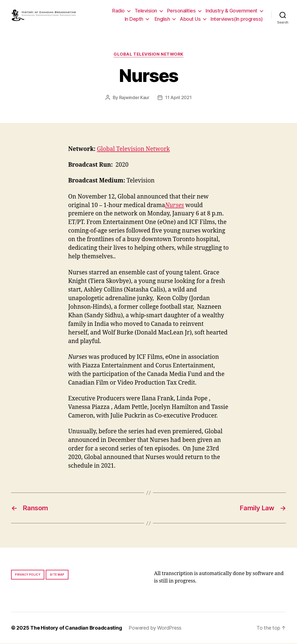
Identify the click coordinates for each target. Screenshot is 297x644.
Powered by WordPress (155, 628)
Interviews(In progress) (237, 19)
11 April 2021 (178, 98)
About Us (190, 19)
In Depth (134, 19)
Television (146, 11)
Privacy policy (28, 575)
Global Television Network (148, 55)
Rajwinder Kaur (134, 98)
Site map (57, 575)
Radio (118, 11)
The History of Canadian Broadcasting (76, 628)
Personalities (181, 11)
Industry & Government (231, 11)
